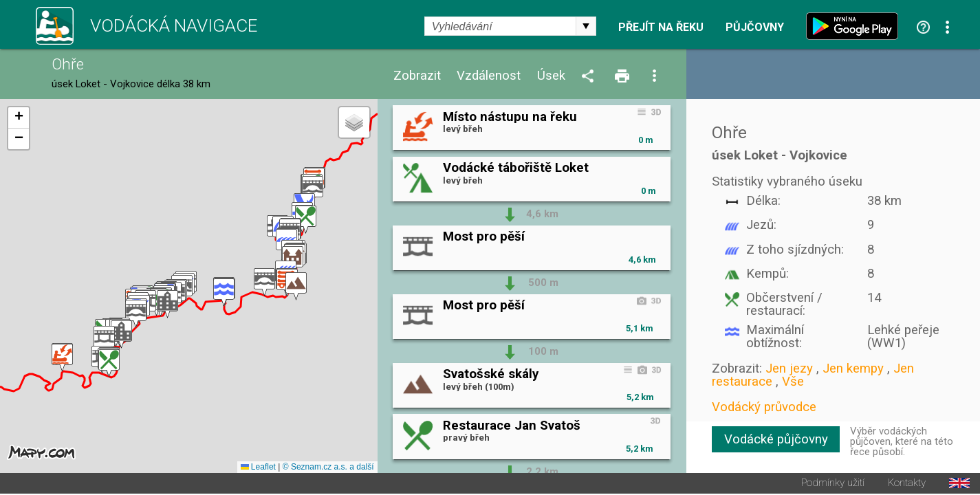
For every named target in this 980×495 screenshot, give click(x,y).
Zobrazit (417, 76)
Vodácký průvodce (764, 407)
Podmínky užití (833, 484)
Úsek (551, 76)
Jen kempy (853, 368)
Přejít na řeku (661, 27)
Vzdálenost (489, 76)
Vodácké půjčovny (776, 439)
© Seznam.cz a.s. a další (328, 468)
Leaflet (258, 468)
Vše (793, 382)
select (586, 26)
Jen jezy (789, 368)
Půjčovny (755, 27)
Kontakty (907, 484)
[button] (62, 359)
